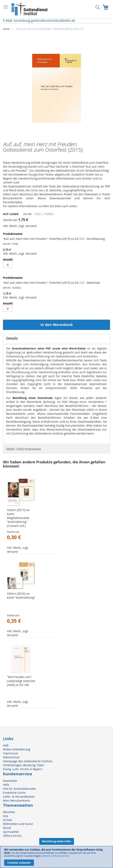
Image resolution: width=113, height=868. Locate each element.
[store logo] (30, 9)
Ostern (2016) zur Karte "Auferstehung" (21, 596)
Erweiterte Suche (14, 793)
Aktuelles (9, 812)
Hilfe (6, 785)
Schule (7, 820)
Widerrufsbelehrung (17, 749)
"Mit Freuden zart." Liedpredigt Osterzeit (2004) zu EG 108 (21, 681)
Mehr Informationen (24, 449)
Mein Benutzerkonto (16, 800)
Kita (6, 816)
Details (12, 338)
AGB (6, 745)
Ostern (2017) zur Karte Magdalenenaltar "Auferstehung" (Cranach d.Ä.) (18, 518)
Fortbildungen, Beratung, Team (23, 765)
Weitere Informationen (56, 856)
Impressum (11, 753)
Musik (7, 828)
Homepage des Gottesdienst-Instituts (28, 761)
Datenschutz (11, 757)
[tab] (56, 339)
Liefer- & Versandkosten (19, 797)
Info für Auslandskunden (20, 789)
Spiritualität (11, 832)
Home (6, 29)
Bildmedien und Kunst (18, 824)
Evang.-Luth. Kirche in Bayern (23, 769)
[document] (56, 857)
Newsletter (10, 781)
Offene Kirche (12, 836)
